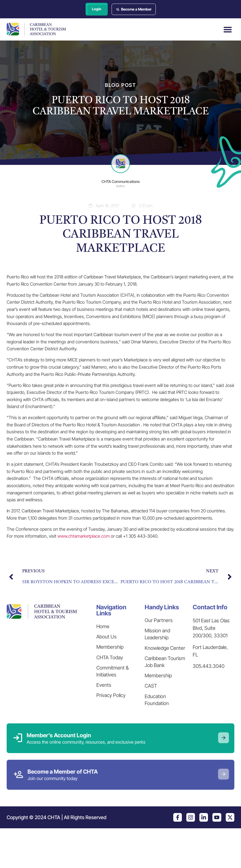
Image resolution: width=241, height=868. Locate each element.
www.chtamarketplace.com (84, 537)
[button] (228, 30)
